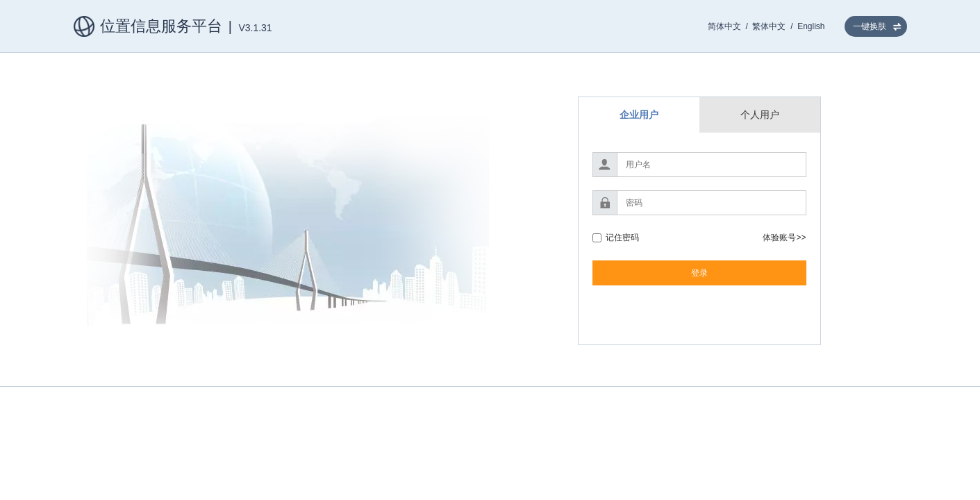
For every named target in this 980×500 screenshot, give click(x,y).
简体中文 (724, 26)
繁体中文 (769, 26)
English (811, 26)
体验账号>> (784, 237)
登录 (699, 273)
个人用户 (760, 115)
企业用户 (639, 115)
